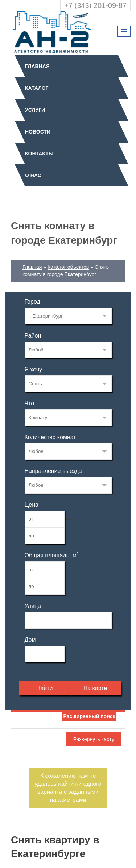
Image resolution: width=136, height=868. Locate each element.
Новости (38, 132)
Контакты (39, 154)
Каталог (37, 88)
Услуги (35, 110)
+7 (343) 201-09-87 (95, 5)
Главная (37, 66)
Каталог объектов (68, 267)
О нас (33, 175)
